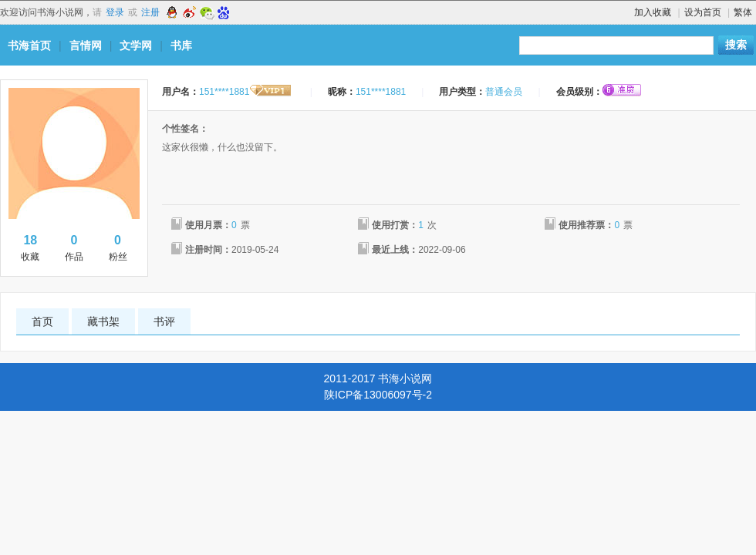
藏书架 (103, 321)
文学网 (136, 45)
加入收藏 (653, 12)
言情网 (86, 45)
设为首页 (703, 12)
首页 (42, 321)
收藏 (30, 247)
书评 (164, 321)
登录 (115, 12)
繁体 (743, 12)
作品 (74, 247)
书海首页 (29, 45)
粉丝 (118, 247)
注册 (150, 12)
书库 (181, 45)
